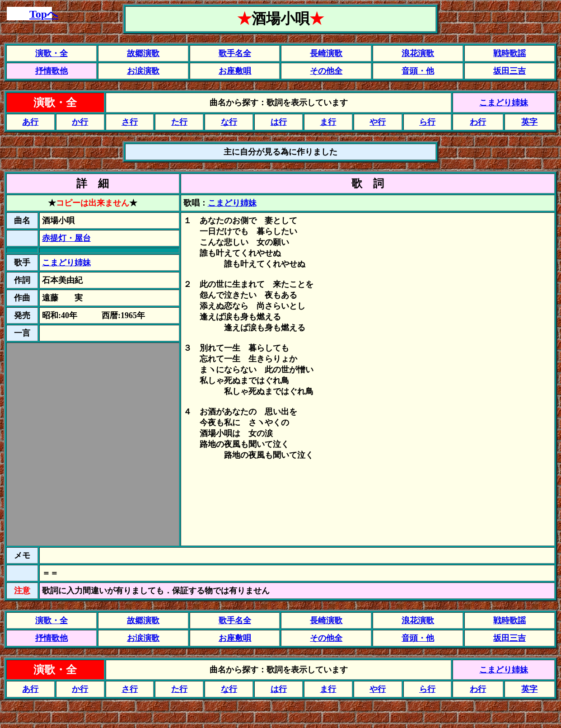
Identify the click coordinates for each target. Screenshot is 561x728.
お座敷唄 (235, 71)
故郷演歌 (143, 53)
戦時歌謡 (510, 53)
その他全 (326, 71)
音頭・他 (418, 71)
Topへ (44, 14)
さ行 (130, 122)
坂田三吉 (510, 71)
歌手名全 (235, 53)
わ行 (478, 122)
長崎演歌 (326, 53)
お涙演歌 (143, 71)
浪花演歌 (418, 53)
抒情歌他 (51, 71)
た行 (179, 122)
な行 (229, 122)
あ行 (30, 122)
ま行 (328, 122)
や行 (378, 122)
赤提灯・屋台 (66, 238)
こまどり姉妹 (504, 103)
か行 (80, 122)
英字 (529, 122)
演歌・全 (51, 53)
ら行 (427, 122)
